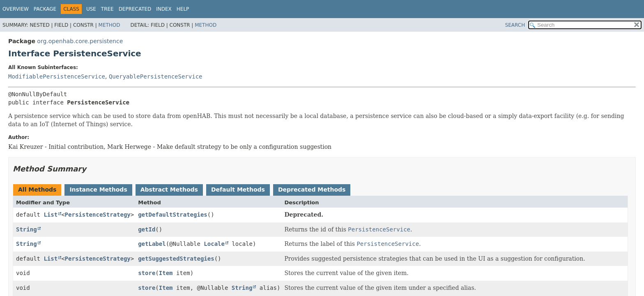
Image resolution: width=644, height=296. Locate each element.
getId (147, 229)
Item (166, 273)
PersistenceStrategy (98, 215)
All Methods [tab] (37, 190)
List (51, 215)
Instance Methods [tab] (98, 190)
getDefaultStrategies (173, 215)
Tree (107, 9)
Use (91, 9)
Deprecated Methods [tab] (312, 190)
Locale (214, 244)
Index (164, 9)
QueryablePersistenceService (156, 76)
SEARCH (515, 25)
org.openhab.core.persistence (80, 41)
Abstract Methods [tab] (169, 190)
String (26, 229)
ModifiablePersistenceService (57, 76)
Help (183, 9)
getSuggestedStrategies (176, 259)
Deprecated (135, 9)
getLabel (152, 244)
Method (109, 25)
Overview (16, 9)
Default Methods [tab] (238, 190)
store (147, 273)
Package (45, 9)
